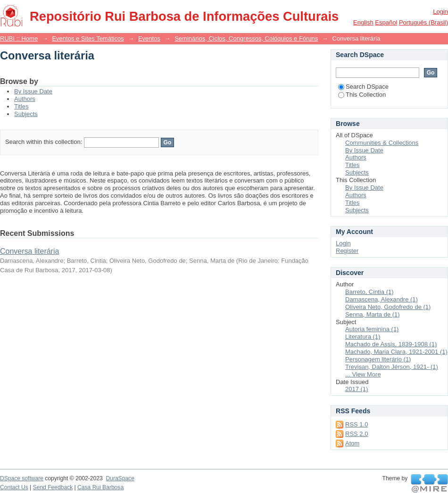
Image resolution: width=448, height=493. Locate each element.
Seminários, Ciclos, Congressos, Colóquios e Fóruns (246, 38)
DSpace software (22, 478)
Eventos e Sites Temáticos (88, 38)
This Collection (362, 95)
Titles (21, 106)
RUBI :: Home (19, 38)
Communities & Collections (382, 143)
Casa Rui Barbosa (100, 487)
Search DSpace (363, 87)
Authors (25, 99)
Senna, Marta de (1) (373, 314)
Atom (352, 443)
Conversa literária (29, 251)
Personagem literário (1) (378, 359)
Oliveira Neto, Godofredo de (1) (388, 307)
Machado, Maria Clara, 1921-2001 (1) (396, 352)
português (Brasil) (423, 22)
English (363, 22)
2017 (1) (357, 389)
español (386, 22)
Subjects (26, 114)
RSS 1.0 (357, 424)
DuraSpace (120, 478)
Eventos (149, 38)
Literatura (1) (363, 337)
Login (440, 12)
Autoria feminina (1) (372, 329)
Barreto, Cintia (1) (369, 292)
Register (347, 251)
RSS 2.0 (357, 434)
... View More (363, 374)
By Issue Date (33, 91)
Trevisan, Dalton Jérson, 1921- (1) (392, 367)
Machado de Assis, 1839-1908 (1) (391, 344)
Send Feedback (53, 487)
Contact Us (14, 487)
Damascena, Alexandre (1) (382, 299)
